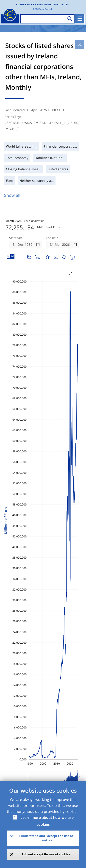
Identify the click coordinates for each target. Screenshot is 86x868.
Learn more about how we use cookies (47, 821)
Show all (12, 195)
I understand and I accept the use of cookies (46, 838)
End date (52, 238)
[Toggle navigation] (80, 19)
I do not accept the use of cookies (46, 854)
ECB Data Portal (42, 9)
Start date (16, 238)
